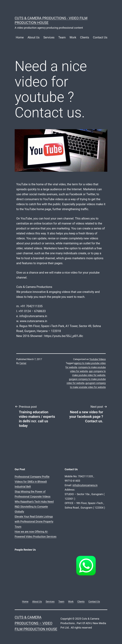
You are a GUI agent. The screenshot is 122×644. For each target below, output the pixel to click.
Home (20, 37)
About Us (34, 37)
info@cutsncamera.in (85, 485)
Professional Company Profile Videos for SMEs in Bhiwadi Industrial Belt (32, 482)
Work (73, 37)
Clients (85, 37)
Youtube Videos (98, 359)
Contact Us (100, 37)
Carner (23, 363)
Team (62, 37)
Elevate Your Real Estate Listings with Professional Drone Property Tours (34, 521)
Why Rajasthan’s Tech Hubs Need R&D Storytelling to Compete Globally (34, 507)
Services (49, 37)
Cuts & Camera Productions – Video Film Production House (36, 623)
